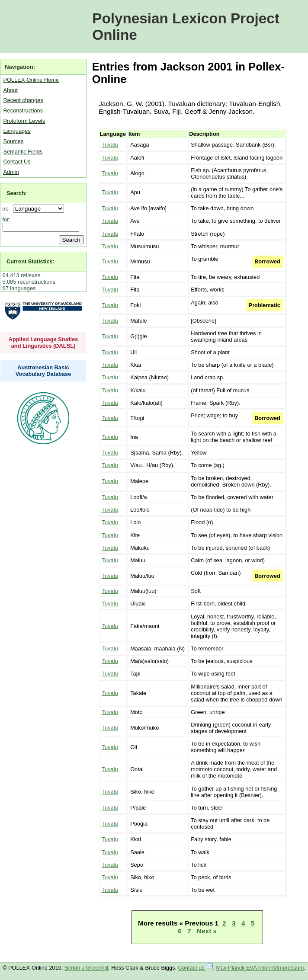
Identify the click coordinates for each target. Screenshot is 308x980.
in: (7, 209)
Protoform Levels (24, 121)
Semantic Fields (23, 152)
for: (7, 219)
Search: (17, 193)
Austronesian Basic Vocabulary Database (43, 371)
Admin (11, 172)
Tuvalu (110, 145)
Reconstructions (23, 110)
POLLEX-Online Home (31, 80)
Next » (207, 931)
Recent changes (23, 100)
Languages (17, 131)
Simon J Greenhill (86, 968)
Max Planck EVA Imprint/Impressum (260, 968)
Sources (13, 141)
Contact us (196, 968)
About (10, 90)
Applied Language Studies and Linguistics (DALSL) (43, 343)
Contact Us (17, 162)
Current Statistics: (30, 261)
